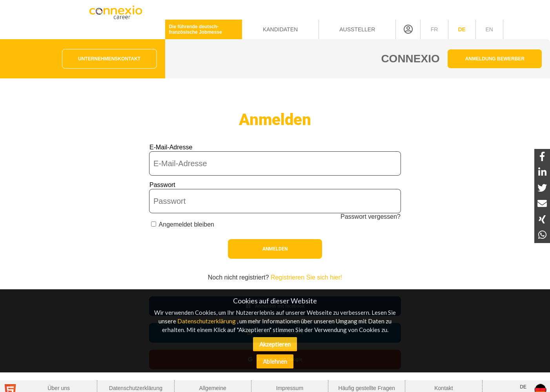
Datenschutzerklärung (207, 321)
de (462, 29)
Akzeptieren (275, 344)
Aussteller (357, 29)
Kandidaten (280, 29)
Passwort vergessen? (371, 217)
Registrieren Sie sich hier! (306, 277)
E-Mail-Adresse (171, 147)
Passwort (162, 185)
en (489, 29)
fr (434, 29)
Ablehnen (275, 361)
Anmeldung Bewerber (495, 59)
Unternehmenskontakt (109, 59)
